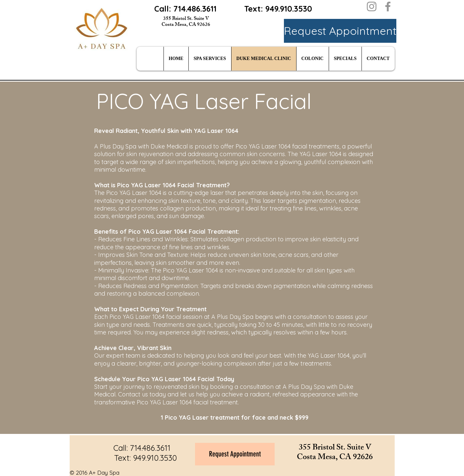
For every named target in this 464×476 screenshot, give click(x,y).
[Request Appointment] (340, 31)
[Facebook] (388, 6)
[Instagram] (372, 6)
